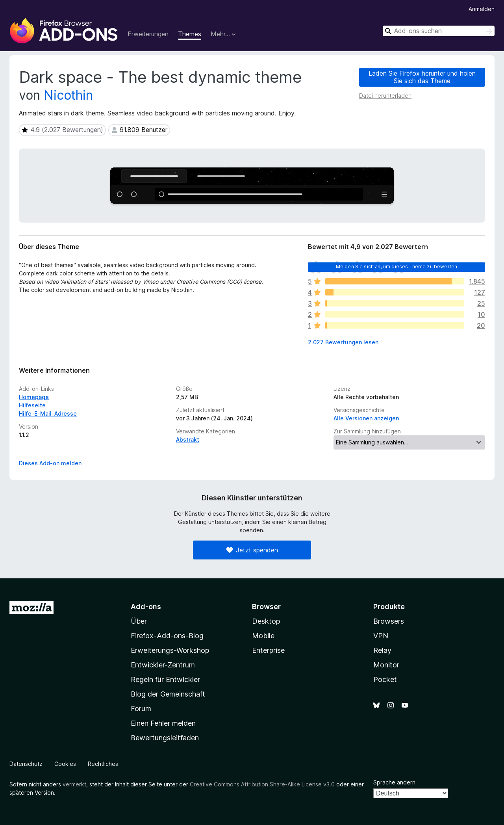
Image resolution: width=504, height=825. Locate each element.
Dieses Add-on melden (50, 463)
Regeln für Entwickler (165, 679)
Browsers (389, 621)
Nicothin (68, 95)
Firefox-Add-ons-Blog (167, 636)
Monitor (386, 665)
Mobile (263, 636)
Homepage (34, 397)
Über (139, 621)
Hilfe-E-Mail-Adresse (48, 413)
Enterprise (268, 650)
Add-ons (146, 607)
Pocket (385, 679)
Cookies (65, 764)
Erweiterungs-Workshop (170, 650)
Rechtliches (103, 764)
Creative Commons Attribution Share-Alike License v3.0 (262, 784)
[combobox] (439, 31)
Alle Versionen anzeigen (366, 418)
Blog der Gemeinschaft (168, 694)
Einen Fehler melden (163, 723)
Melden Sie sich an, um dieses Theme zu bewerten (397, 267)
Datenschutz (26, 764)
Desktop (266, 621)
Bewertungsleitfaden (165, 738)
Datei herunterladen (385, 96)
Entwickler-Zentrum (163, 665)
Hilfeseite (32, 405)
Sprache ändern (394, 782)
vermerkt (74, 784)
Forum (141, 709)
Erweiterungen (148, 34)
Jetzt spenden (252, 550)
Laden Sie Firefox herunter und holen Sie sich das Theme (422, 77)
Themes (190, 34)
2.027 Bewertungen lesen (343, 342)
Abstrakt (188, 439)
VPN (381, 636)
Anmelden (482, 9)
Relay (382, 650)
